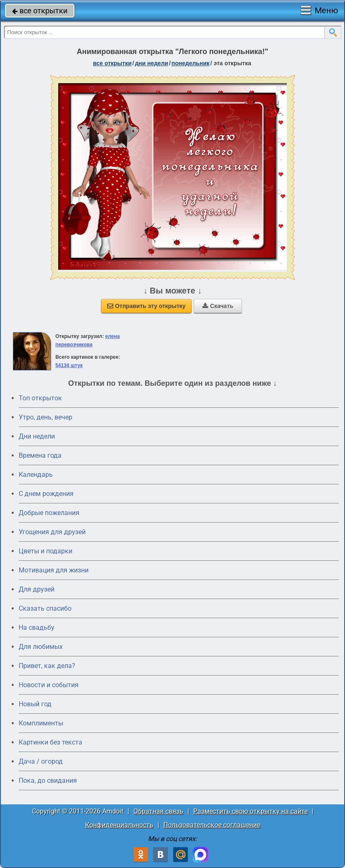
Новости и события (49, 685)
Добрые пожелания (49, 513)
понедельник (191, 63)
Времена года (40, 455)
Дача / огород (41, 761)
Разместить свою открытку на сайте (250, 811)
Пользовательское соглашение (212, 825)
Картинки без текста (51, 742)
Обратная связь (158, 811)
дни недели (151, 63)
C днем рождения (46, 494)
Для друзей (37, 589)
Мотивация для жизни (54, 570)
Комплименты (41, 723)
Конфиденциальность (119, 825)
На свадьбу (37, 628)
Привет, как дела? (47, 666)
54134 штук (69, 365)
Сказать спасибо (45, 608)
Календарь (36, 475)
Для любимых (41, 647)
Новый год (35, 704)
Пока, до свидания (48, 780)
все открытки (40, 11)
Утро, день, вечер (46, 417)
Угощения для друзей (52, 532)
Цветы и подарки (46, 551)
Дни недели (37, 436)
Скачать (218, 306)
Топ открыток (40, 398)
